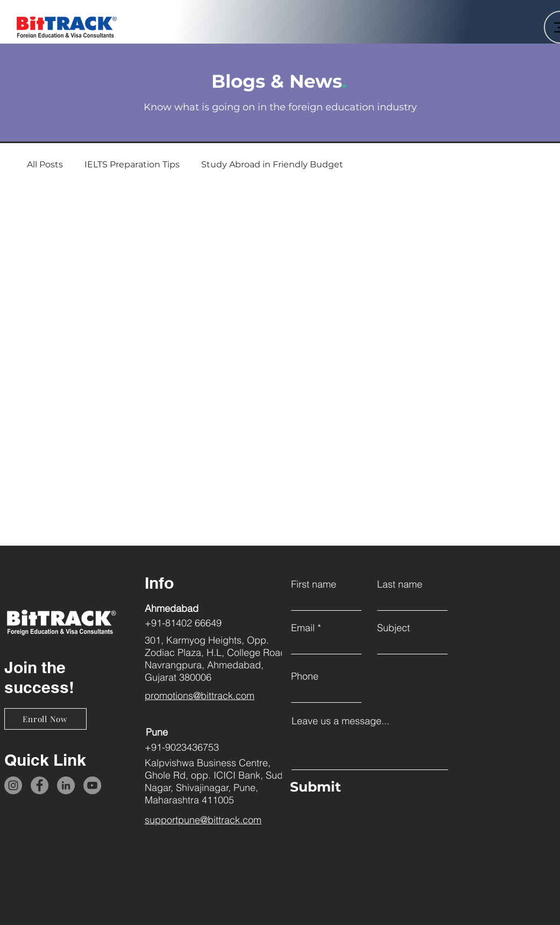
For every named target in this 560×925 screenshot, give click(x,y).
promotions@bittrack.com (200, 695)
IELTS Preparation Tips (132, 164)
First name (314, 584)
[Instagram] (13, 785)
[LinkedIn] (66, 785)
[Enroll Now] (45, 719)
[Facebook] (40, 785)
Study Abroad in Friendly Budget (272, 164)
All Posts (45, 164)
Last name (400, 584)
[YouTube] (92, 785)
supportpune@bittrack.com (203, 820)
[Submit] (367, 787)
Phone (305, 676)
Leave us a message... (341, 721)
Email (303, 628)
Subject (394, 628)
